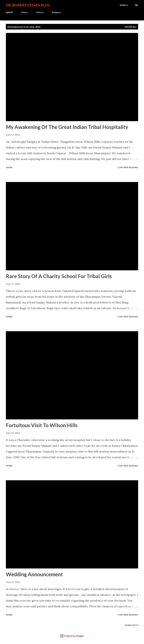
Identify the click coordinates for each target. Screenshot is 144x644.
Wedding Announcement (34, 574)
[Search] (124, 5)
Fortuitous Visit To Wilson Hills (42, 425)
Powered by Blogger (72, 636)
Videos (24, 12)
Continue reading (128, 167)
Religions (56, 12)
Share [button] (9, 167)
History (40, 12)
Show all (131, 27)
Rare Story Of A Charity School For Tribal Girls (59, 276)
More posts (131, 625)
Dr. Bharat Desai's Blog (28, 5)
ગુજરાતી (9, 12)
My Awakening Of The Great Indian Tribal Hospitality (67, 127)
